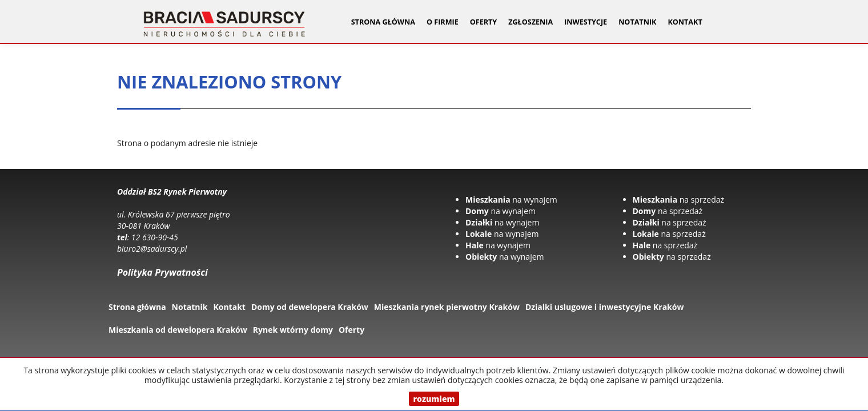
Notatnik (637, 22)
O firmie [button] (443, 22)
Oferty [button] (483, 22)
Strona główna (383, 22)
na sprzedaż (679, 200)
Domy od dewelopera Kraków (310, 307)
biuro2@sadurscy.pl (152, 249)
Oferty (351, 330)
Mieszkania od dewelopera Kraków (178, 330)
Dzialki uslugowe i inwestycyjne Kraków (605, 307)
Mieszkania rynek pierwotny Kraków (447, 307)
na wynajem (511, 200)
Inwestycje (586, 22)
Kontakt (685, 22)
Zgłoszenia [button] (531, 22)
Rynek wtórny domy (293, 330)
